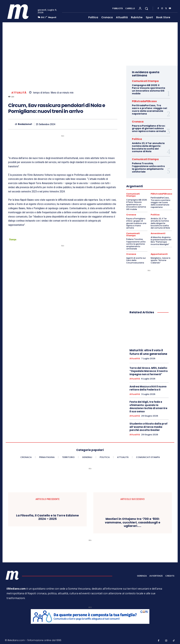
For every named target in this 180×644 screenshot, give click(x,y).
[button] (146, 8)
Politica (137, 139)
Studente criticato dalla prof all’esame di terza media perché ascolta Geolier (148, 426)
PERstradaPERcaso (144, 101)
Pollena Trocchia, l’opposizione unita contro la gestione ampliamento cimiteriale (148, 167)
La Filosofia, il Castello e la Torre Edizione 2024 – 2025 (47, 516)
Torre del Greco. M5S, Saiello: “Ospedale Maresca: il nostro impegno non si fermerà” (149, 370)
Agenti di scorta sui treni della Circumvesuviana (136, 260)
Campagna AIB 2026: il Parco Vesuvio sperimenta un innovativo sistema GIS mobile (148, 89)
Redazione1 (25, 124)
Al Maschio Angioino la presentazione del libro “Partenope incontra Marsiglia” (161, 240)
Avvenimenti (158, 233)
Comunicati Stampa (145, 81)
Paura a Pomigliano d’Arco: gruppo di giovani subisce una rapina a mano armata (149, 129)
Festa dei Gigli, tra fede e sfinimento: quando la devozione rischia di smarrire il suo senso (148, 406)
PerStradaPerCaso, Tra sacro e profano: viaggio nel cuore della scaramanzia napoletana (149, 109)
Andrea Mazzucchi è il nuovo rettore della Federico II (148, 387)
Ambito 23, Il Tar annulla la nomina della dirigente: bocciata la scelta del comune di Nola (148, 147)
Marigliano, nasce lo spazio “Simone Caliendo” (161, 260)
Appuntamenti (159, 253)
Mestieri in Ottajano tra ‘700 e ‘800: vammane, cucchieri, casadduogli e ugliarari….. (133, 522)
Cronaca (138, 122)
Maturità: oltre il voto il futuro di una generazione (148, 351)
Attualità (19, 93)
